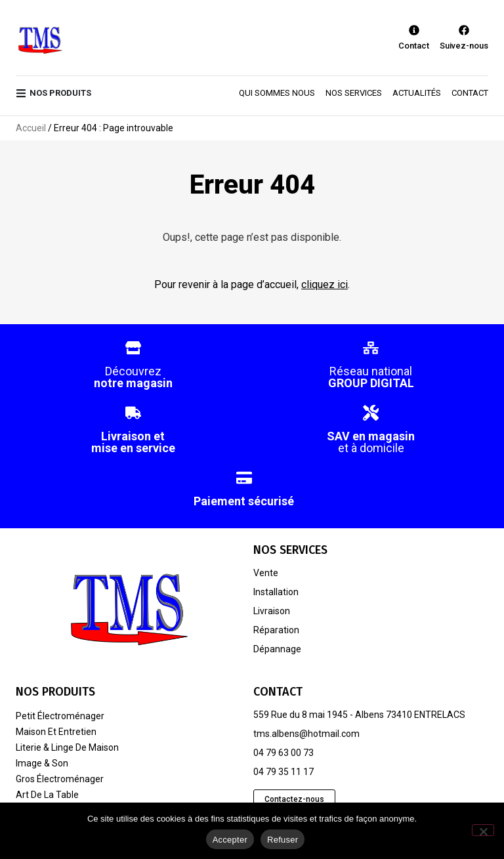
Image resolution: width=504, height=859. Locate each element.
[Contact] (414, 30)
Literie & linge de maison (67, 747)
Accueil (31, 128)
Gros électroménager (60, 779)
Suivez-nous (464, 46)
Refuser (283, 840)
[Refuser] (483, 830)
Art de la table (47, 795)
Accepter (230, 840)
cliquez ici (325, 284)
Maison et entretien (56, 732)
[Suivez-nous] (464, 30)
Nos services (354, 93)
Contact (414, 46)
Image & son (42, 763)
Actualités (417, 93)
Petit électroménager (60, 716)
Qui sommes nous (277, 93)
